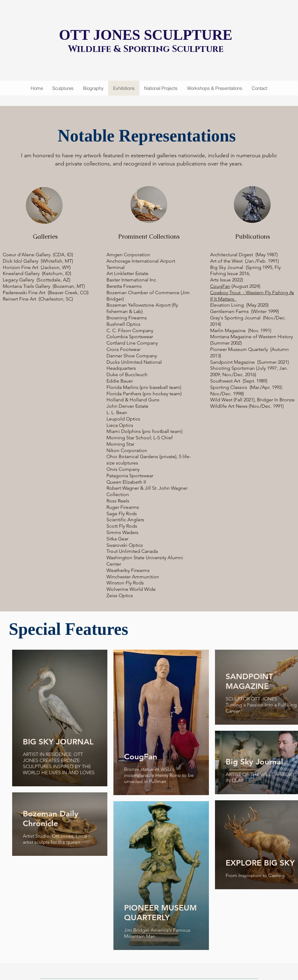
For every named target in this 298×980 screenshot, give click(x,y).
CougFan (220, 286)
